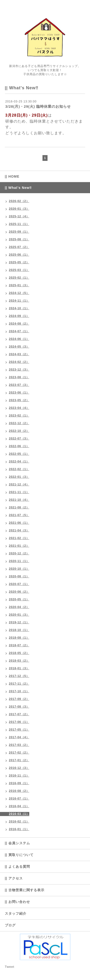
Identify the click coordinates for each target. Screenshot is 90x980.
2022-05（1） (19, 454)
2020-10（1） (19, 569)
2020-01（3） (19, 615)
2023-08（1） (19, 377)
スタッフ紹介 (16, 913)
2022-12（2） (19, 423)
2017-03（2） (19, 745)
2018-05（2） (19, 653)
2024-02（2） (19, 362)
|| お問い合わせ (17, 902)
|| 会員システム (17, 843)
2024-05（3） (19, 347)
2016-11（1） (19, 776)
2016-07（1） (19, 799)
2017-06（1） (19, 722)
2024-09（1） (19, 316)
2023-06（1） (19, 393)
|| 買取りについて (19, 855)
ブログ (10, 925)
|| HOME (12, 176)
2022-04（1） (19, 462)
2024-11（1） (19, 301)
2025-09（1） (19, 232)
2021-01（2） (19, 546)
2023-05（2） (19, 400)
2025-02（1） (19, 278)
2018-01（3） (19, 668)
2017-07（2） (19, 714)
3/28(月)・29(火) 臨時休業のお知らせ (38, 106)
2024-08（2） (19, 324)
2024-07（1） (19, 331)
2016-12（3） (19, 768)
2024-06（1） (19, 339)
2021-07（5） (19, 515)
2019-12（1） (19, 622)
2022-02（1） (19, 469)
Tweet (10, 967)
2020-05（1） (19, 599)
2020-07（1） (19, 584)
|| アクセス (14, 878)
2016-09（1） (19, 783)
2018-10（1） (19, 630)
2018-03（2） (19, 661)
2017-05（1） (19, 730)
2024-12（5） (19, 293)
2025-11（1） (19, 224)
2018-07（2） (19, 645)
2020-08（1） (19, 576)
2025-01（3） (19, 285)
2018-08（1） (19, 638)
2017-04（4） (19, 737)
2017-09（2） (19, 699)
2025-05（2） (19, 262)
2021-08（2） (19, 507)
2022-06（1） (19, 446)
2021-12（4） (19, 484)
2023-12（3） (19, 370)
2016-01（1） (19, 829)
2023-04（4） (19, 408)
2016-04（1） (19, 806)
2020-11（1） (19, 561)
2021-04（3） (19, 530)
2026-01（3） (19, 209)
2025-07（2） (19, 247)
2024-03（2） (19, 354)
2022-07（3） (19, 439)
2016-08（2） (19, 791)
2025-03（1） (19, 270)
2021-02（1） (19, 538)
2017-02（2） (19, 753)
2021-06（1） (19, 523)
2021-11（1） (19, 492)
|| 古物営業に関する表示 (25, 890)
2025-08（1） (19, 239)
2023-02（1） (19, 416)
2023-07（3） (19, 385)
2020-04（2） (19, 607)
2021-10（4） (19, 500)
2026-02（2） (19, 201)
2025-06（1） (19, 255)
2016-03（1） (19, 814)
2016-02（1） (19, 822)
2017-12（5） (19, 676)
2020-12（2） (19, 553)
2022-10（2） (19, 431)
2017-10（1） (19, 691)
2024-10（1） (19, 308)
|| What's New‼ (18, 188)
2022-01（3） (19, 477)
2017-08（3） (19, 707)
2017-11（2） (19, 684)
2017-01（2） (19, 760)
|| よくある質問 (17, 867)
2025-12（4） (19, 216)
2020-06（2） (19, 592)
